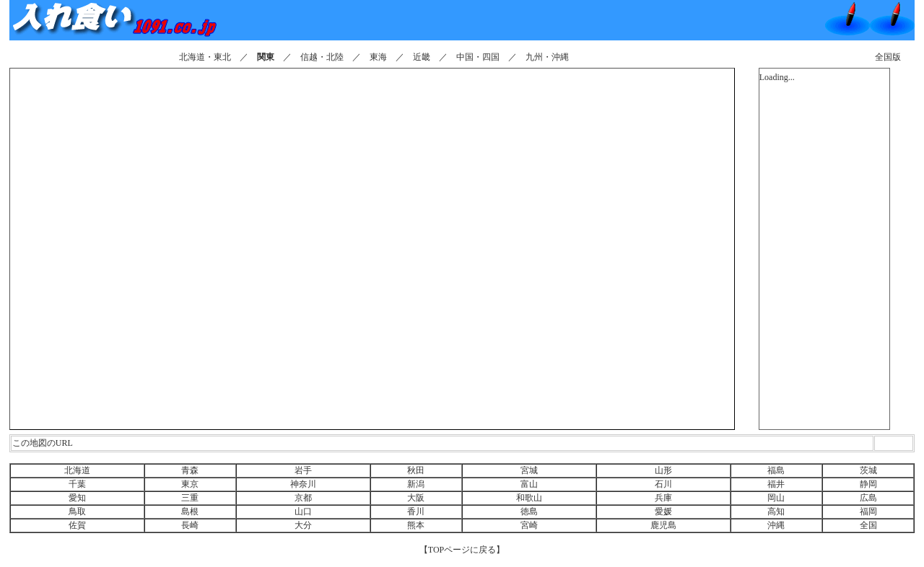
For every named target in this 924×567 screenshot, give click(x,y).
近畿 (422, 57)
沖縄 (776, 525)
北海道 (77, 470)
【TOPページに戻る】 (462, 550)
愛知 (77, 498)
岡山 (776, 498)
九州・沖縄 (547, 57)
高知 (776, 511)
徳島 (529, 511)
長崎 (190, 525)
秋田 (416, 470)
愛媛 (663, 511)
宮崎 (529, 525)
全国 (868, 525)
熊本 (416, 525)
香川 (416, 511)
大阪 (416, 498)
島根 (190, 511)
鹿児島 (663, 525)
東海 (378, 57)
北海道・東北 (205, 57)
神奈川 (303, 484)
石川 (663, 484)
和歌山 (529, 498)
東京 (190, 484)
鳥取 (77, 511)
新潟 (416, 484)
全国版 (888, 57)
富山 (529, 484)
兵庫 (663, 498)
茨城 (868, 470)
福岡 (868, 511)
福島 (776, 470)
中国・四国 (478, 57)
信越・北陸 (322, 57)
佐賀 (77, 525)
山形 (663, 470)
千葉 (77, 484)
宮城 (529, 470)
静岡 (868, 484)
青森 (190, 470)
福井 (776, 484)
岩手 (303, 470)
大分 (303, 525)
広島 (868, 498)
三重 (190, 498)
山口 (303, 511)
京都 (303, 498)
